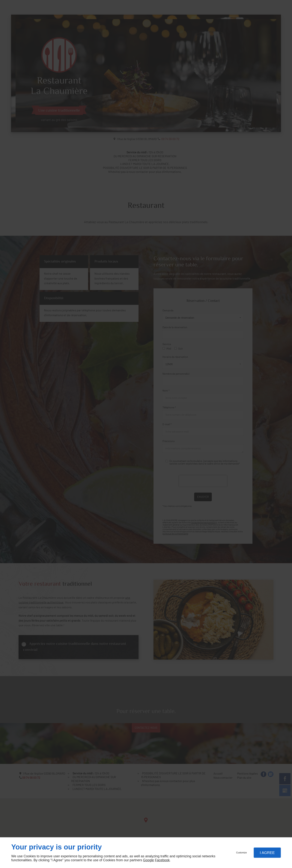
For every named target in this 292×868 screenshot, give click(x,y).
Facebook (162, 860)
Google (148, 860)
